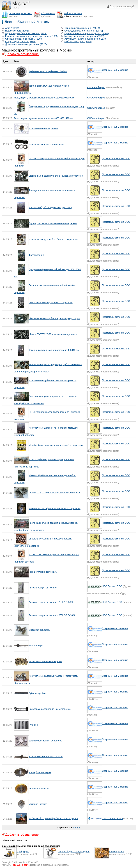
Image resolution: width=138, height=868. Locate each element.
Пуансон (33, 725)
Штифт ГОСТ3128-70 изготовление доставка (53, 334)
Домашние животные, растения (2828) (26, 44)
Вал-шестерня (36, 646)
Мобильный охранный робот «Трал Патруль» (53, 818)
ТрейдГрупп (23, 852)
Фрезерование (37, 255)
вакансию (80, 16)
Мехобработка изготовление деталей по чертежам (56, 445)
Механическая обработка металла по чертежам (55, 508)
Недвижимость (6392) (17, 31)
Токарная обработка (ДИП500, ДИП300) (50, 207)
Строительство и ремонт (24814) (82, 28)
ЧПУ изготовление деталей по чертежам (51, 303)
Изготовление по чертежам (43, 128)
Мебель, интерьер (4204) (78, 41)
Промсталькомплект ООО (116, 158)
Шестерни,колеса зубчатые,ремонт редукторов (54, 318)
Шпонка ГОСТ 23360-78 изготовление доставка (54, 493)
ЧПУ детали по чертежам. (43, 572)
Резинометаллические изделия (46, 661)
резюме (89, 16)
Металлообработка (39, 630)
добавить (14, 16)
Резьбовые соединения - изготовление (50, 709)
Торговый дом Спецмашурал (74, 852)
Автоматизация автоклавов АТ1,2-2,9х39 (51, 602)
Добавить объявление (22, 54)
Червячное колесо (39, 788)
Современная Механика (115, 70)
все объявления (25, 854)
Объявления (48, 13)
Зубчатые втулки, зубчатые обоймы (48, 71)
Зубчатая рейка (37, 693)
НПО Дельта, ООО (112, 586)
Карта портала (61, 865)
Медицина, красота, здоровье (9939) (84, 36)
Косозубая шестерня (40, 772)
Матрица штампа (38, 804)
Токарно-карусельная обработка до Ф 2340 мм (54, 350)
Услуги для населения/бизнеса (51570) (86, 39)
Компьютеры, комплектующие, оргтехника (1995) (32, 36)
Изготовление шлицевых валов (46, 756)
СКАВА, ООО (116, 852)
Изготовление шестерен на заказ (47, 144)
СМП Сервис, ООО (112, 818)
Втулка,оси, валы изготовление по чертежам (53, 223)
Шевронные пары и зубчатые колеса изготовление (56, 176)
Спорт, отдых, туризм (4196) (20, 41)
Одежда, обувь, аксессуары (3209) (24, 39)
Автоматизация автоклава (43, 588)
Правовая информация (42, 865)
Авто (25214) (12, 28)
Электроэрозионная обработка (45, 741)
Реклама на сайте (21, 865)
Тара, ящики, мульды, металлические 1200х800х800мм (44, 98)
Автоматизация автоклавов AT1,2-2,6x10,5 (52, 615)
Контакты (6, 865)
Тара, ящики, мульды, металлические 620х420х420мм (43, 118)
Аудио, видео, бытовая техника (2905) (26, 33)
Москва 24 (20, 862)
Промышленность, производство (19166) (87, 33)
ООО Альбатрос (96, 87)
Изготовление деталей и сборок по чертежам (53, 239)
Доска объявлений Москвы (27, 22)
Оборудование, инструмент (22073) (84, 31)
